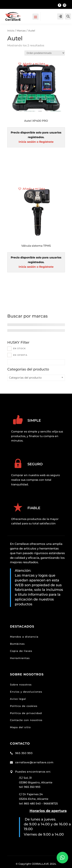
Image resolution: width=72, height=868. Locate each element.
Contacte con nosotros (26, 720)
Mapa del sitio (20, 727)
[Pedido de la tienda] (45, 53)
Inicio (11, 31)
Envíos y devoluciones (26, 692)
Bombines (17, 644)
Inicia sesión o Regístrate (36, 142)
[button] (31, 64)
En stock (19, 348)
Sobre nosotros (21, 685)
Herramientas (20, 658)
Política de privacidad (26, 713)
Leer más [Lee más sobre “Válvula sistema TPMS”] (36, 297)
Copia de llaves (21, 651)
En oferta (20, 355)
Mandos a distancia (24, 637)
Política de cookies (24, 706)
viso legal (19, 699)
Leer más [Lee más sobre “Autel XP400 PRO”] (36, 172)
